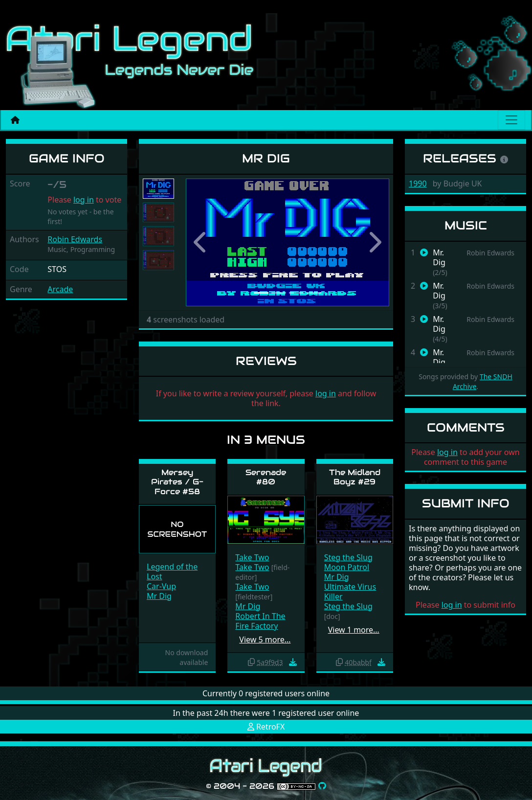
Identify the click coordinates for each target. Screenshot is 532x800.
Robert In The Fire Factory (260, 621)
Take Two (252, 557)
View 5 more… (265, 640)
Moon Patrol (347, 567)
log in (84, 200)
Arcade (60, 289)
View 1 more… (354, 630)
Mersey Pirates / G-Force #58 (177, 482)
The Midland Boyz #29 (355, 477)
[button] (201, 242)
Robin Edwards (75, 239)
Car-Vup (161, 586)
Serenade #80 (266, 477)
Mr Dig (159, 596)
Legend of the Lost (172, 571)
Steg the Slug (348, 557)
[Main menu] (511, 120)
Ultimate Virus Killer (350, 592)
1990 (418, 183)
